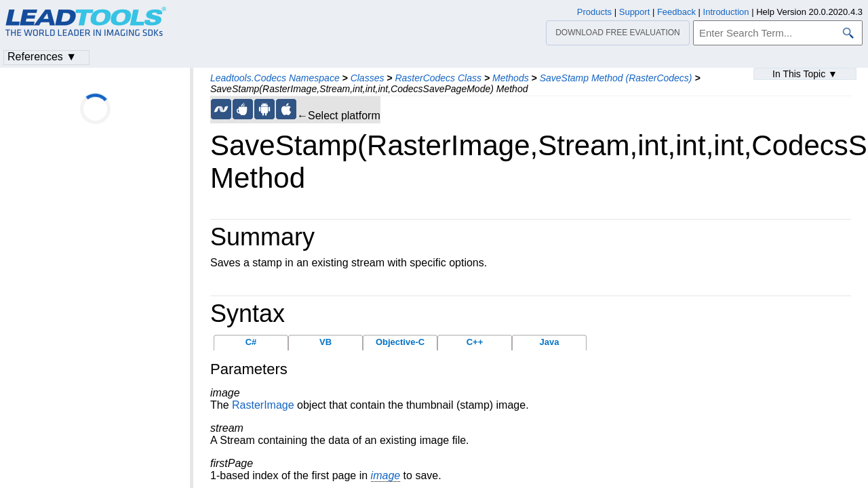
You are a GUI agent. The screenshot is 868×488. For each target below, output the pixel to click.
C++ (475, 342)
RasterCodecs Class (438, 78)
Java (550, 342)
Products (594, 12)
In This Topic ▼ (805, 74)
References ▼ (42, 57)
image (386, 475)
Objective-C (400, 342)
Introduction (726, 12)
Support (635, 12)
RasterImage (263, 405)
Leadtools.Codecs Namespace (275, 78)
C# (251, 342)
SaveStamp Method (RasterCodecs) (616, 78)
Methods (511, 78)
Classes (368, 78)
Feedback (676, 12)
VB (325, 342)
